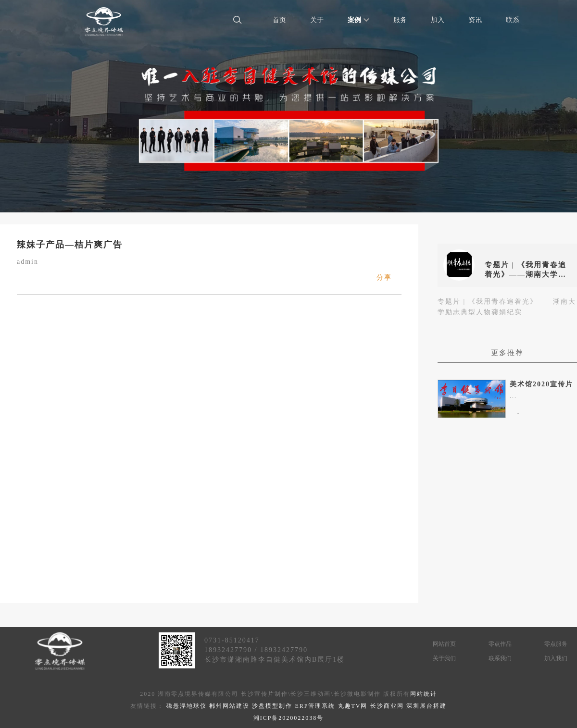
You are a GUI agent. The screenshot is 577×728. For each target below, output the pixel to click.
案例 (358, 20)
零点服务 (556, 644)
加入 (438, 20)
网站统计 (424, 694)
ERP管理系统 (315, 706)
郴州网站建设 (229, 706)
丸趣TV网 (353, 706)
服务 (400, 20)
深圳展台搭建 (426, 706)
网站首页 (444, 644)
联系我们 (500, 658)
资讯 (475, 20)
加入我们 (556, 658)
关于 (317, 20)
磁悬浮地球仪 (187, 706)
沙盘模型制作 (272, 706)
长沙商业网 (387, 706)
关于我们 (444, 658)
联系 (513, 20)
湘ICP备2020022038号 (289, 718)
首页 (279, 20)
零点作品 (500, 644)
